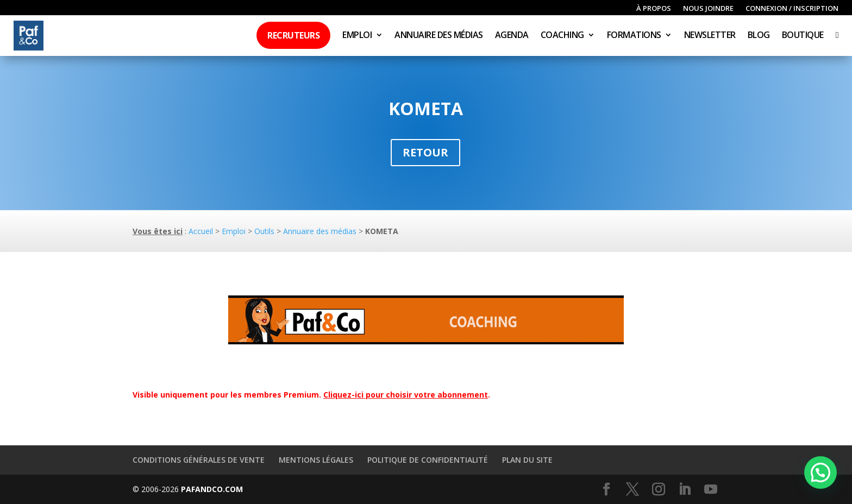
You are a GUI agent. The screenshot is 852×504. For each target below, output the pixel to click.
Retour (425, 152)
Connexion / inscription (792, 9)
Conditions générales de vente (199, 460)
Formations (634, 36)
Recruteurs (293, 35)
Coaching (562, 36)
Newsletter (710, 36)
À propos (654, 9)
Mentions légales (316, 460)
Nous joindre (708, 9)
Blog (759, 36)
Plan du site (527, 460)
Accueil (201, 231)
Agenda (512, 36)
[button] (820, 472)
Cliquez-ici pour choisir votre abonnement (406, 395)
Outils (264, 231)
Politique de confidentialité (428, 460)
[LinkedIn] (685, 490)
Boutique (803, 36)
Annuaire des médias (439, 36)
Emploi (357, 36)
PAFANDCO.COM (212, 489)
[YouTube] (711, 490)
